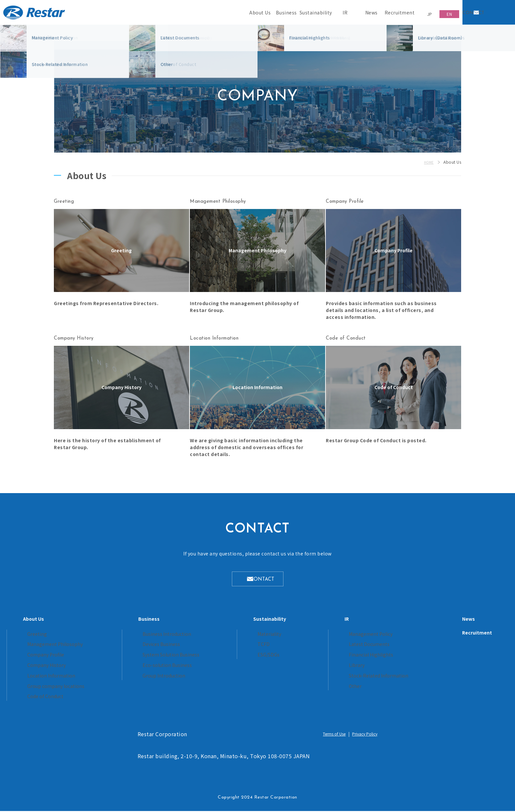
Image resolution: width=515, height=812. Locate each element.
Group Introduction (191, 677)
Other (325, 687)
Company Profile (105, 657)
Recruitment (416, 636)
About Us (94, 622)
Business (178, 622)
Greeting (96, 637)
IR (317, 622)
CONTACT (264, 581)
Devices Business (190, 647)
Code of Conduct (105, 697)
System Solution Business (199, 657)
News (407, 622)
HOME (428, 162)
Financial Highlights (339, 657)
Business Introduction (194, 637)
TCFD (262, 647)
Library (326, 667)
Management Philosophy (113, 647)
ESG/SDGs (267, 657)
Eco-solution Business (195, 667)
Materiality (268, 637)
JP (423, 12)
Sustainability (270, 622)
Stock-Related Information (346, 677)
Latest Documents (338, 647)
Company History (105, 667)
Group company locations (114, 687)
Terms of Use (331, 735)
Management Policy (339, 637)
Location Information (109, 677)
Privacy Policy (369, 735)
